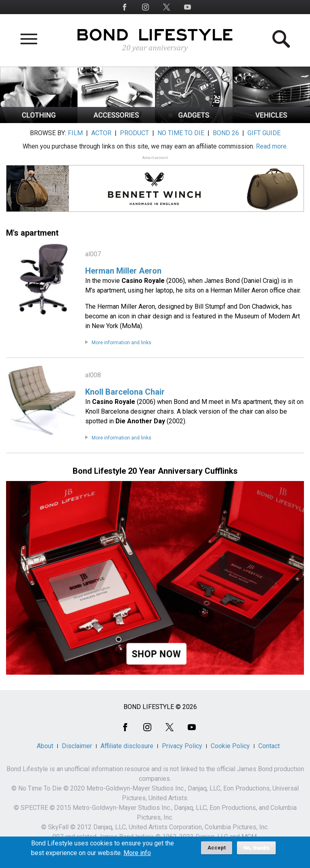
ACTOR (101, 133)
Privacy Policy (182, 746)
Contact (269, 746)
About (45, 746)
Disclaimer (77, 746)
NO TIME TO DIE (181, 133)
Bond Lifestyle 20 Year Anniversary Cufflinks (155, 471)
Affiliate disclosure (127, 746)
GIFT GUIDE (264, 133)
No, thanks (257, 851)
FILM (75, 133)
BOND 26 (226, 133)
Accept (217, 850)
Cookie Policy (230, 746)
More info (137, 856)
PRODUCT (134, 133)
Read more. (272, 146)
